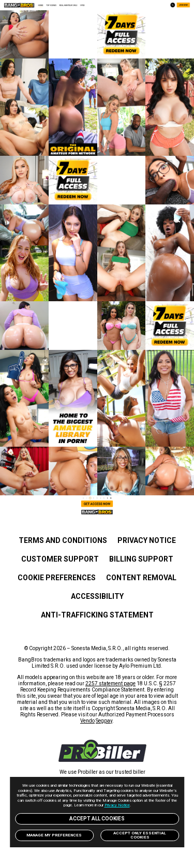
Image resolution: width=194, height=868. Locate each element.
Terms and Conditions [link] (63, 540)
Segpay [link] (104, 721)
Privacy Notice (117, 805)
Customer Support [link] (60, 559)
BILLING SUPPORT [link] (141, 559)
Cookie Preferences (57, 578)
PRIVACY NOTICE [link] (147, 540)
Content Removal (141, 578)
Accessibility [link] (97, 596)
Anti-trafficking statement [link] (97, 615)
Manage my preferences (54, 835)
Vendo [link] (87, 721)
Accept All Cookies (97, 819)
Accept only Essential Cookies (140, 835)
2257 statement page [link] (110, 683)
